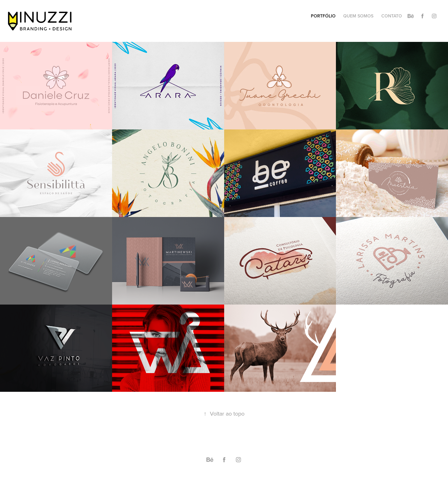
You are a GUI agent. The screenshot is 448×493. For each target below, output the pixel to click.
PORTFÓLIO (323, 16)
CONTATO (392, 16)
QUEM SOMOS (358, 16)
